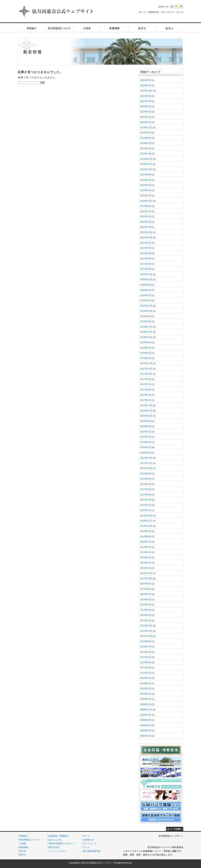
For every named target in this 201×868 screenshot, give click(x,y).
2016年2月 (146, 453)
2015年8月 (146, 479)
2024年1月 (146, 154)
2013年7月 (146, 594)
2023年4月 (146, 180)
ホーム (86, 836)
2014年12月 (146, 516)
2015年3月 (146, 500)
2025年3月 (146, 117)
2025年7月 (146, 101)
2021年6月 (146, 253)
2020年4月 (146, 300)
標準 (176, 7)
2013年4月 (146, 610)
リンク (86, 847)
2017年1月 (146, 400)
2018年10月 (146, 337)
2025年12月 (146, 91)
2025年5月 (146, 107)
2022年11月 (146, 201)
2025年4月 (146, 112)
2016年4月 (146, 442)
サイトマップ (90, 844)
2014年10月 (146, 526)
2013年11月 (146, 573)
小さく (172, 7)
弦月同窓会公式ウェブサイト (56, 11)
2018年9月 (146, 342)
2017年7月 (146, 384)
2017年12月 (146, 363)
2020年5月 (146, 295)
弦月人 (169, 28)
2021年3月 (146, 264)
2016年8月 (146, 426)
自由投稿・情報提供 (58, 836)
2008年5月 (146, 715)
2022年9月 (146, 206)
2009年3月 (146, 704)
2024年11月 (146, 128)
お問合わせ (88, 840)
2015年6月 (146, 484)
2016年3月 (146, 447)
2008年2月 (146, 731)
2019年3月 (146, 321)
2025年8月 (146, 96)
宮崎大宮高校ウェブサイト (62, 844)
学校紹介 (32, 28)
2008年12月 (146, 710)
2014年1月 (146, 568)
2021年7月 (146, 248)
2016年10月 (146, 416)
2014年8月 (146, 537)
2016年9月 (146, 421)
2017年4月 (146, 390)
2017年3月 (146, 395)
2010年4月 (146, 689)
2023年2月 (146, 190)
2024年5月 (146, 148)
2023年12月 (146, 159)
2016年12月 (146, 405)
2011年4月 (146, 668)
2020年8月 (146, 285)
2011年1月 (146, 673)
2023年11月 (146, 164)
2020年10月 (146, 280)
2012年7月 (146, 647)
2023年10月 (146, 169)
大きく (181, 6)
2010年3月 (146, 694)
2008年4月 (146, 720)
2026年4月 (146, 80)
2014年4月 (146, 552)
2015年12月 (146, 458)
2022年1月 (146, 227)
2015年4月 (146, 495)
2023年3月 (146, 185)
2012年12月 (146, 626)
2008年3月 (146, 725)
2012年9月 (146, 641)
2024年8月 (146, 138)
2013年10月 (146, 579)
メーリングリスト (57, 851)
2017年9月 (146, 379)
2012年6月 (146, 652)
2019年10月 (146, 311)
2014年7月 (146, 542)
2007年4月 (146, 736)
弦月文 (142, 28)
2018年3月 (146, 358)
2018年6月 (146, 348)
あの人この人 (55, 840)
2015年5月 (146, 489)
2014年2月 (146, 563)
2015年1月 (146, 510)
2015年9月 (146, 474)
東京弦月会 (54, 847)
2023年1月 (146, 196)
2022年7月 (146, 211)
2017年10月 (146, 374)
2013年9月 (146, 584)
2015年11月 (146, 463)
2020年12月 (146, 274)
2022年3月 (146, 222)
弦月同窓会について (59, 28)
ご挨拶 (87, 28)
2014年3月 (146, 558)
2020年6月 (146, 290)
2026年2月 (146, 86)
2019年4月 (146, 316)
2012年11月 (146, 631)
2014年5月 (146, 547)
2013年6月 (146, 600)
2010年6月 (146, 683)
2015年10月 (146, 468)
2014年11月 (146, 521)
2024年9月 (146, 133)
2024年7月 (146, 143)
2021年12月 (146, 232)
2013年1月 (146, 620)
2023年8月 (146, 175)
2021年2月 (146, 269)
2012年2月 (146, 657)
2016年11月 (146, 411)
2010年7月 (146, 678)
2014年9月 (146, 531)
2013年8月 (146, 589)
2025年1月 (146, 122)
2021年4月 (146, 259)
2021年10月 (146, 238)
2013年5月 (146, 605)
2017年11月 (146, 369)
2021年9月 (146, 243)
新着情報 (114, 28)
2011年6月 (146, 662)
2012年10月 (146, 636)
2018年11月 (146, 332)
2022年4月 (146, 217)
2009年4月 (146, 699)
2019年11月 (146, 306)
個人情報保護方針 (92, 851)
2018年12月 (146, 327)
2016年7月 (146, 432)
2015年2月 (146, 505)
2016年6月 (146, 437)
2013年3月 (146, 615)
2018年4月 (146, 353)
